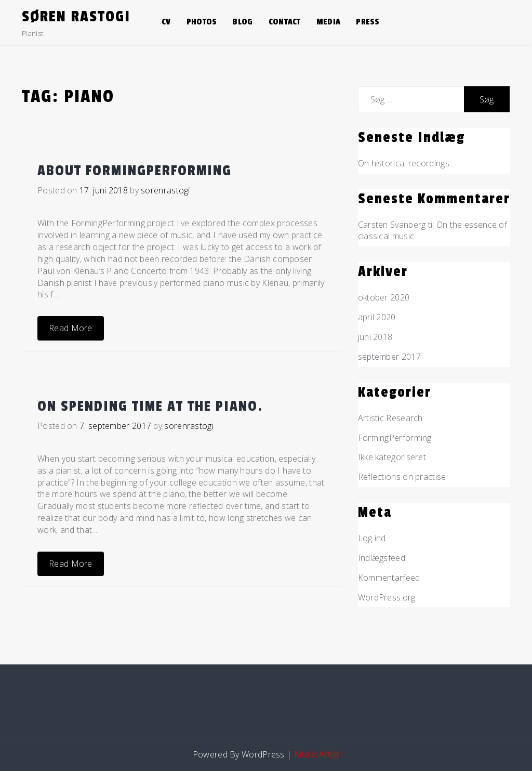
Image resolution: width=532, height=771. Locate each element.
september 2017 (389, 357)
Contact (285, 22)
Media (329, 22)
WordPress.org (387, 597)
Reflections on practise (402, 477)
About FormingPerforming (135, 171)
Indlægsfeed (382, 558)
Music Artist (317, 754)
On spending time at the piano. (150, 406)
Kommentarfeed (389, 578)
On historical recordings (404, 163)
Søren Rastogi (76, 17)
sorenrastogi (165, 190)
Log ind (372, 538)
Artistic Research (390, 418)
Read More (71, 328)
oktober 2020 (384, 297)
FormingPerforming (395, 438)
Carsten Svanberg (392, 225)
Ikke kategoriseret (392, 457)
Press (368, 22)
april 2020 (377, 317)
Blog (242, 22)
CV (166, 22)
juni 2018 (375, 337)
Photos (202, 22)
